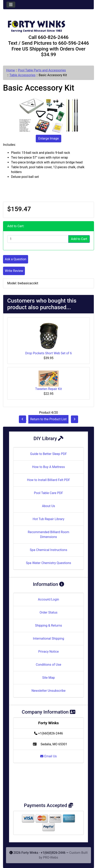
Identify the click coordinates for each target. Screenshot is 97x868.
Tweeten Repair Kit (48, 389)
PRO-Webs (51, 857)
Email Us (48, 756)
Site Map (48, 678)
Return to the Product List (48, 419)
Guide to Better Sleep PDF (48, 454)
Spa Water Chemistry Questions (48, 563)
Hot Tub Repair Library (49, 519)
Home (11, 70)
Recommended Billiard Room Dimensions (48, 534)
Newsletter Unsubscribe (49, 691)
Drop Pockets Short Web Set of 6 (49, 353)
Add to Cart (79, 239)
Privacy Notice (48, 652)
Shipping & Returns (48, 625)
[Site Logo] (48, 24)
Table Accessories (22, 75)
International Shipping (48, 639)
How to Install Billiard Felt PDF (48, 480)
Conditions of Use (48, 665)
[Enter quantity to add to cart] (38, 239)
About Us (48, 506)
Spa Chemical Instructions (48, 550)
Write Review (14, 271)
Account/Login (48, 599)
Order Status (48, 612)
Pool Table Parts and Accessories (42, 70)
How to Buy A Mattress (48, 467)
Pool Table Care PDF (48, 493)
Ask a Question (16, 259)
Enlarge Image (49, 138)
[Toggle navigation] (11, 5)
